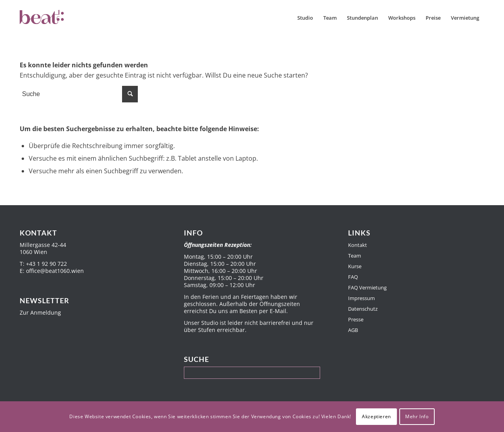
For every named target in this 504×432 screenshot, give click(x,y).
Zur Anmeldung (40, 312)
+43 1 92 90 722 (46, 264)
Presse (356, 319)
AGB (353, 330)
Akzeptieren (376, 416)
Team (355, 256)
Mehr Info (417, 416)
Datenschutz (363, 309)
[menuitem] (305, 18)
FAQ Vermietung (367, 287)
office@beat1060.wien (55, 271)
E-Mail (278, 311)
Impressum (361, 298)
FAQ (353, 277)
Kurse (355, 266)
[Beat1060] (58, 18)
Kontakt (358, 245)
